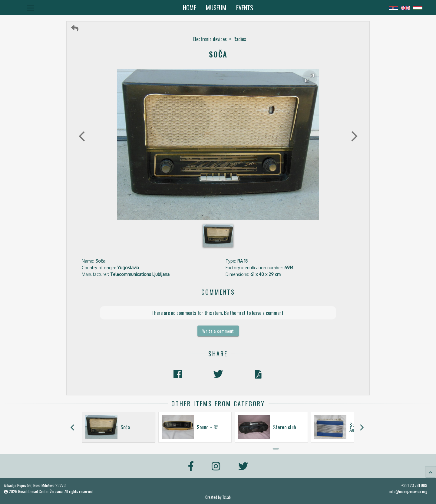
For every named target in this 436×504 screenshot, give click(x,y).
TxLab (226, 497)
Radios (240, 39)
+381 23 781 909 (414, 485)
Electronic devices (210, 39)
